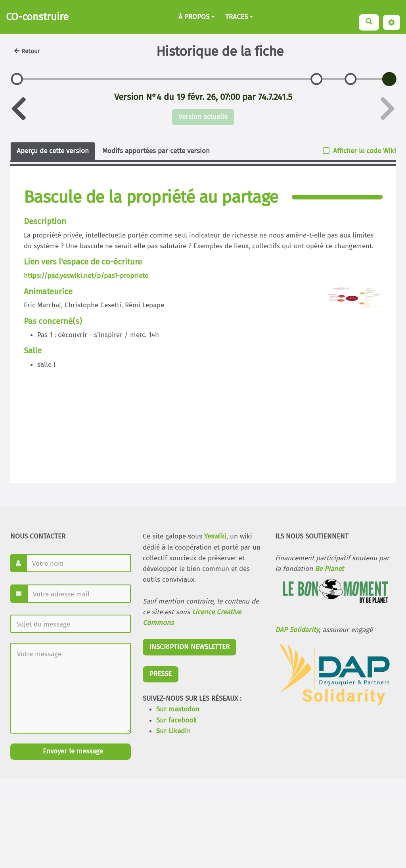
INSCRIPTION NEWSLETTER (190, 647)
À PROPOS (196, 17)
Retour (27, 51)
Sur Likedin (173, 731)
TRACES (239, 17)
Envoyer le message (72, 751)
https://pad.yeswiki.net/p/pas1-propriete (86, 276)
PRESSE (161, 674)
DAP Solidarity (297, 630)
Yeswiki (215, 536)
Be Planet (329, 569)
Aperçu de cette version (53, 151)
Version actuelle (203, 117)
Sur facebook (176, 720)
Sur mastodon (178, 709)
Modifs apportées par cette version (156, 151)
